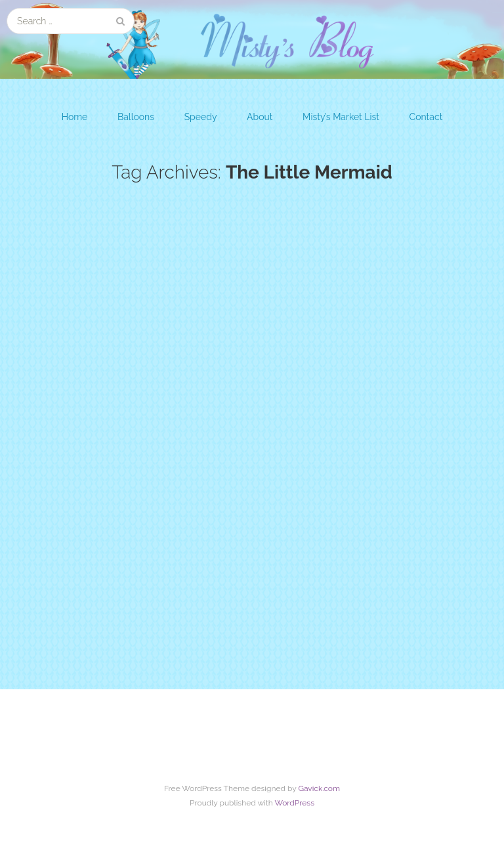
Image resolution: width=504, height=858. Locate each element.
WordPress (294, 803)
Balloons (136, 117)
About (260, 117)
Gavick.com (319, 788)
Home (75, 117)
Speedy (201, 117)
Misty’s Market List (341, 117)
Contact (426, 117)
